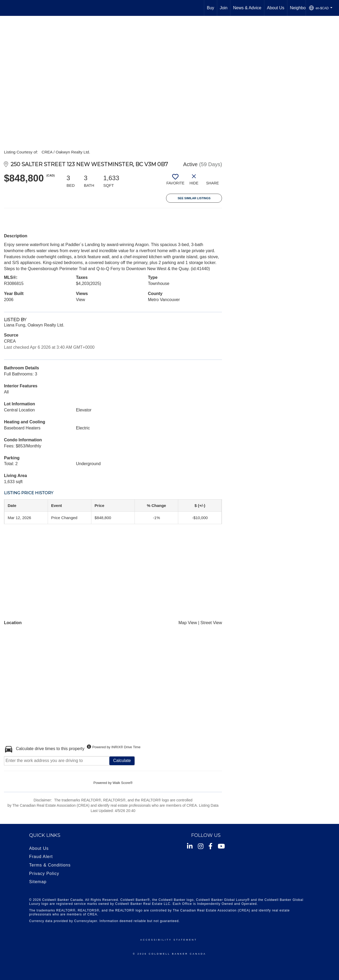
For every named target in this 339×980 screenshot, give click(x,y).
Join (224, 8)
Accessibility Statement (169, 940)
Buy (211, 8)
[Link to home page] (7, 8)
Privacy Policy (44, 874)
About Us (276, 8)
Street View (211, 623)
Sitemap (38, 882)
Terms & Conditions (50, 865)
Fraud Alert (41, 857)
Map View (188, 623)
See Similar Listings (194, 198)
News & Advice (247, 8)
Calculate (122, 761)
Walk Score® (123, 783)
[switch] (175, 182)
